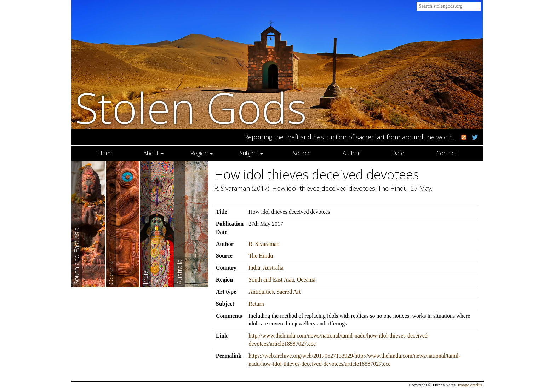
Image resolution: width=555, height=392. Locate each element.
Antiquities (261, 292)
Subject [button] (251, 153)
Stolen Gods (191, 107)
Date (398, 153)
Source (302, 153)
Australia (273, 268)
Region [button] (202, 153)
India (254, 268)
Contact (446, 153)
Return (256, 304)
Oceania (306, 280)
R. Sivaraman (264, 244)
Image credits (470, 385)
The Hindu (261, 256)
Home (106, 153)
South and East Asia (271, 280)
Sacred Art (288, 292)
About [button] (153, 153)
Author (351, 153)
